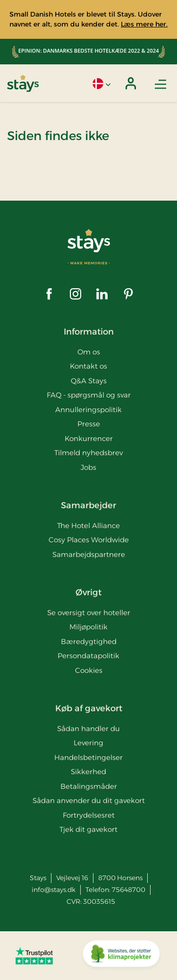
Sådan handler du (88, 728)
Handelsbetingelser (88, 757)
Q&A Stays (89, 381)
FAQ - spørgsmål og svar (89, 395)
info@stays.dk (54, 890)
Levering (88, 743)
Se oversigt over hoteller (89, 613)
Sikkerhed (88, 772)
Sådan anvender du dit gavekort (89, 800)
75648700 (129, 890)
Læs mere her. (144, 24)
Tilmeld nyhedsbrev (88, 453)
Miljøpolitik (88, 627)
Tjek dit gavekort (88, 829)
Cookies (89, 670)
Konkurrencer (89, 438)
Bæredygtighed (89, 641)
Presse (89, 424)
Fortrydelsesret (89, 815)
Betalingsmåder (89, 786)
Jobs (88, 467)
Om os (89, 352)
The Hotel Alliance (88, 525)
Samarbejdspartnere (89, 554)
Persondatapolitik (88, 656)
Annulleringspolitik (88, 410)
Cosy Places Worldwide (89, 540)
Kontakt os (88, 366)
